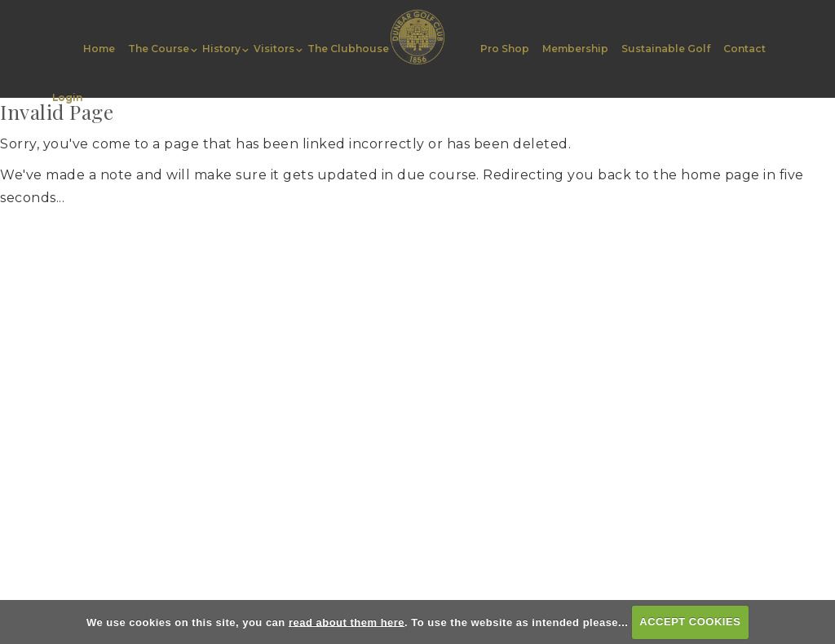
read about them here (347, 622)
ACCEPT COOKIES (690, 622)
